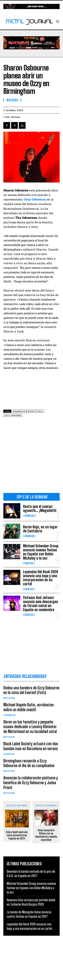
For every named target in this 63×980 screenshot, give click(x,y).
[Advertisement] (32, 456)
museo (31, 411)
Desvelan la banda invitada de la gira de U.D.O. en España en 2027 (31, 874)
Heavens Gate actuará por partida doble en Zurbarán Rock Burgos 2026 (31, 902)
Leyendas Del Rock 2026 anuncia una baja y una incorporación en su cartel (41, 578)
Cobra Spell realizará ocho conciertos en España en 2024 (17, 835)
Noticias (9, 698)
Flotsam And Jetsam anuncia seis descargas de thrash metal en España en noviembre (40, 604)
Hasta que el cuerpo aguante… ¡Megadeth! (40, 508)
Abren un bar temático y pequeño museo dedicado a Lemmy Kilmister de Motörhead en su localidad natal (30, 727)
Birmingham (19, 411)
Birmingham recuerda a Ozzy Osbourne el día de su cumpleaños (29, 763)
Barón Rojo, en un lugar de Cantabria (40, 529)
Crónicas (29, 516)
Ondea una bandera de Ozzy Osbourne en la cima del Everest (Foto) (31, 690)
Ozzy (40, 411)
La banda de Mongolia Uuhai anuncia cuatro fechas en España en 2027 (29, 914)
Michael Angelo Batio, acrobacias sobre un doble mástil (29, 707)
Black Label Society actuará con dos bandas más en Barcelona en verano (31, 746)
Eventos (29, 563)
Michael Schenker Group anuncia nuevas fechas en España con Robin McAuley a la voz (41, 552)
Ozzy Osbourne (13, 415)
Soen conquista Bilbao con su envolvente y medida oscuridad (46, 835)
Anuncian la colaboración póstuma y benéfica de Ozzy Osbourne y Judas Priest (31, 783)
